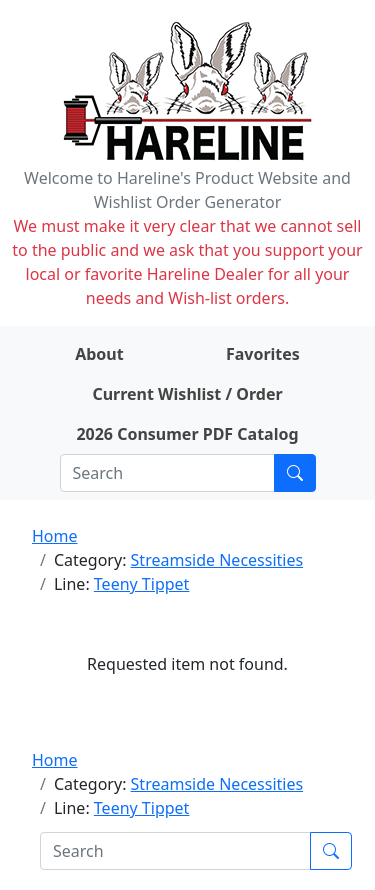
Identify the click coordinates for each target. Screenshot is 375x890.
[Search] (167, 473)
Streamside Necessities (217, 560)
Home (55, 536)
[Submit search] (295, 473)
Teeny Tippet (142, 584)
